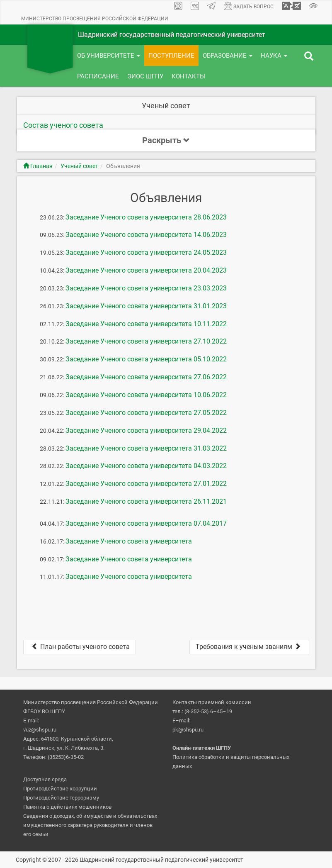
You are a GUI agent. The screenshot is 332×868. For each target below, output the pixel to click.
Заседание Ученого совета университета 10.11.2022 (146, 324)
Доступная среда (45, 779)
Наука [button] (274, 56)
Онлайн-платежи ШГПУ (202, 748)
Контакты (188, 76)
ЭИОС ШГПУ (145, 76)
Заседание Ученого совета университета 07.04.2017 (146, 523)
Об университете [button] (109, 56)
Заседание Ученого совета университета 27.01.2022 (146, 484)
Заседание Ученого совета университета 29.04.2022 (146, 430)
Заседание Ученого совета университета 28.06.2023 (146, 217)
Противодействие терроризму (61, 798)
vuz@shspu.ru (40, 730)
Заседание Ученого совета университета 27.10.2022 (146, 341)
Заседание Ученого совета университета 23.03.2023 (146, 288)
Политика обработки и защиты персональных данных (231, 762)
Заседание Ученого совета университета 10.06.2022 (146, 395)
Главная (38, 166)
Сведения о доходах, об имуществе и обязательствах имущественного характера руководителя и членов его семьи (90, 825)
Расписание (98, 76)
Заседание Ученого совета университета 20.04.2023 (146, 270)
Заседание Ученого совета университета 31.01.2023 (146, 306)
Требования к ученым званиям (249, 647)
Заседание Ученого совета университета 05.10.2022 (146, 359)
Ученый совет (79, 166)
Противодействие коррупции (60, 789)
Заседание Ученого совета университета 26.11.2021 (146, 501)
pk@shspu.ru (188, 730)
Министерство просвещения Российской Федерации (95, 19)
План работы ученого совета (80, 647)
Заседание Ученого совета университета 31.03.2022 (146, 448)
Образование (228, 56)
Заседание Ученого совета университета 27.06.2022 (146, 377)
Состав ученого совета (63, 125)
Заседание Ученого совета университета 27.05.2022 (146, 413)
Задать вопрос (249, 6)
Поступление (171, 56)
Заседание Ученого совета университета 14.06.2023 (146, 235)
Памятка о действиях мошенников (67, 807)
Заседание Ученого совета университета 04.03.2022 (146, 466)
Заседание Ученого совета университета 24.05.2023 (146, 252)
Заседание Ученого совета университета (129, 541)
